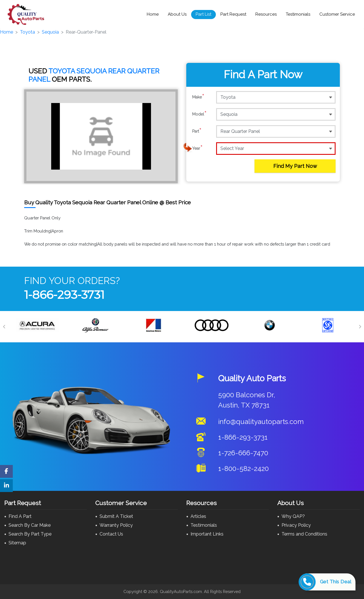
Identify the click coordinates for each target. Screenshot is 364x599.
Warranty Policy (116, 525)
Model (199, 114)
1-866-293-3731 (64, 295)
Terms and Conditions (304, 534)
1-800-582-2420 (243, 469)
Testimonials (298, 14)
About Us (177, 14)
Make (198, 97)
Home (153, 14)
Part (197, 131)
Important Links (207, 534)
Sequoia (50, 32)
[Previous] (4, 327)
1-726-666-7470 (243, 453)
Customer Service (337, 14)
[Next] (360, 327)
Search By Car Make (30, 525)
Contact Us (111, 534)
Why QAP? (293, 516)
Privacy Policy (296, 525)
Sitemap (17, 543)
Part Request (233, 14)
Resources (266, 14)
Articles (198, 516)
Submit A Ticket (116, 516)
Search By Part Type (30, 534)
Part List (203, 14)
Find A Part (20, 516)
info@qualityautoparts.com (261, 422)
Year (197, 148)
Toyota (27, 32)
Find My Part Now (295, 166)
